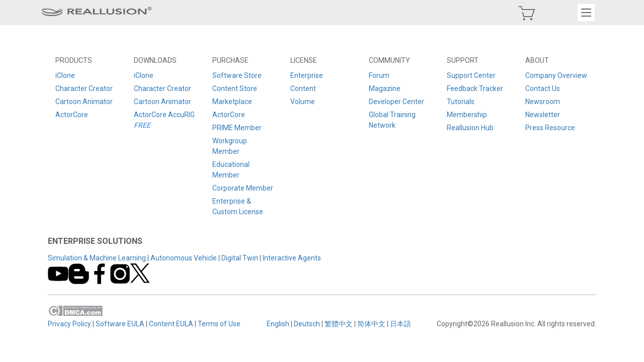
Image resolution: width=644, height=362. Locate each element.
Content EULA (172, 324)
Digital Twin (241, 258)
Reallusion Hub (470, 128)
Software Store (237, 75)
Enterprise (307, 75)
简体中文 (371, 324)
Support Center (471, 75)
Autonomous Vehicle (185, 258)
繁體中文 (339, 324)
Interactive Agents (293, 258)
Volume (303, 102)
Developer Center (396, 102)
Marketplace (232, 102)
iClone (66, 75)
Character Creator (85, 88)
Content (303, 88)
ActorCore (73, 115)
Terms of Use (220, 324)
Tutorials (461, 102)
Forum (379, 75)
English (278, 324)
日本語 (400, 324)
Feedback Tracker (475, 88)
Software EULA (121, 324)
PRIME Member (237, 128)
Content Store (235, 88)
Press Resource (550, 128)
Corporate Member (243, 188)
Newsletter (542, 115)
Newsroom (542, 102)
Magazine (385, 88)
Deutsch (307, 324)
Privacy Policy (70, 324)
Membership (467, 115)
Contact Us (542, 88)
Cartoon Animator (85, 102)
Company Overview (556, 75)
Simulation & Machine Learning (98, 258)
